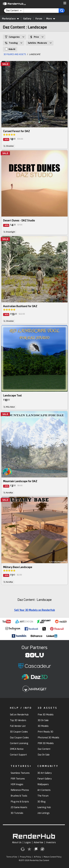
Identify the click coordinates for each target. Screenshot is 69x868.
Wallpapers (43, 784)
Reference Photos (20, 790)
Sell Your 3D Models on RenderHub (35, 610)
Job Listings (43, 813)
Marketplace (11, 19)
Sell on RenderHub (19, 715)
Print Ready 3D (45, 732)
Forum (39, 19)
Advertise (38, 842)
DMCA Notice (17, 749)
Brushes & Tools (19, 796)
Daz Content (44, 749)
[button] (65, 3)
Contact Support (18, 755)
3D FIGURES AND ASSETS (15, 54)
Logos (28, 842)
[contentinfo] (15, 11)
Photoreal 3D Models (48, 738)
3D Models (43, 726)
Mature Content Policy (53, 857)
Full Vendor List (18, 726)
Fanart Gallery (45, 779)
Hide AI (10, 49)
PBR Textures (18, 779)
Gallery (27, 19)
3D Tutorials (17, 813)
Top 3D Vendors (18, 720)
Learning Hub (44, 807)
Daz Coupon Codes (19, 738)
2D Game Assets (19, 807)
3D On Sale (43, 720)
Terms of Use (12, 857)
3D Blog (41, 802)
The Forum (43, 796)
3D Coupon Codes (19, 732)
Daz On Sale (44, 755)
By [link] (9, 146)
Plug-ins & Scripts (20, 802)
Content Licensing (19, 743)
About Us (17, 842)
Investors (51, 842)
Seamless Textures (20, 773)
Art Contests (44, 790)
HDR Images (17, 784)
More (51, 19)
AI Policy (37, 857)
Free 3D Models (46, 715)
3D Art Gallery (45, 773)
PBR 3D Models (46, 743)
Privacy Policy (26, 857)
